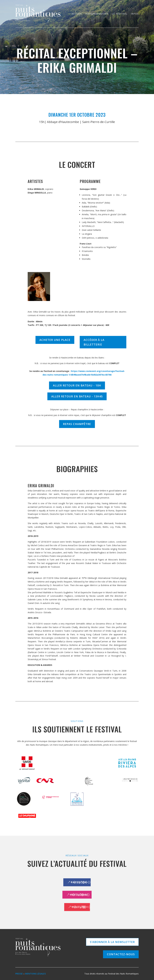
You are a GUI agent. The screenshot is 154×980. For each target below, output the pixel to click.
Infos (135, 14)
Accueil (77, 14)
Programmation (97, 14)
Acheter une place (55, 340)
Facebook (79, 882)
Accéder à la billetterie (94, 342)
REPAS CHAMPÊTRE (77, 424)
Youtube (79, 907)
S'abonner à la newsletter (112, 942)
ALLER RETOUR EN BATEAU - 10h (77, 385)
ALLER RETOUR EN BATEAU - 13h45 (77, 396)
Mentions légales (35, 974)
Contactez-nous (121, 954)
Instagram (79, 895)
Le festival (120, 14)
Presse (19, 974)
